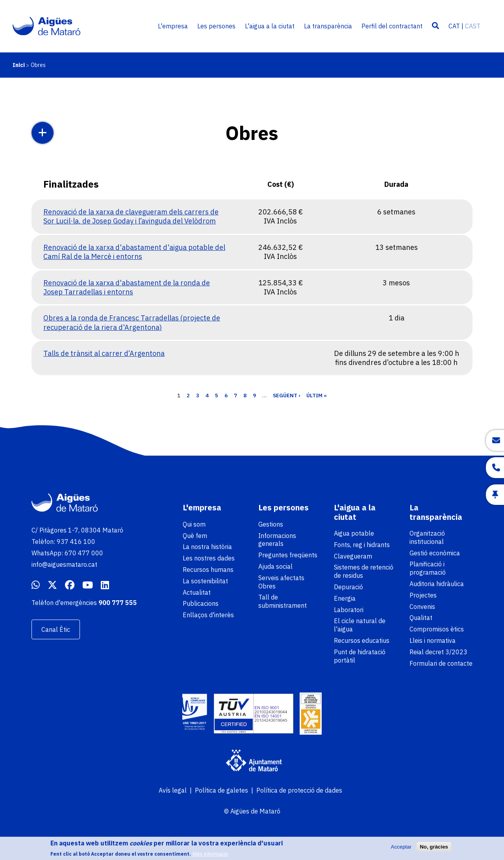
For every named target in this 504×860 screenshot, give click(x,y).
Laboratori (349, 610)
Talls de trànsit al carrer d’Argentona (104, 353)
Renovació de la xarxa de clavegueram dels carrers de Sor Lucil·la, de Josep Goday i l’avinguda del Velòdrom (131, 216)
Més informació (210, 856)
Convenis (422, 607)
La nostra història (207, 547)
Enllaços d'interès (208, 615)
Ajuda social (275, 566)
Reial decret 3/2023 (438, 652)
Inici (19, 65)
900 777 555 (118, 603)
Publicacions (201, 603)
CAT (454, 26)
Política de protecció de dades (299, 790)
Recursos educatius (362, 640)
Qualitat (421, 618)
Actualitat (197, 592)
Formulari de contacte (441, 663)
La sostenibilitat (205, 581)
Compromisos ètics (437, 629)
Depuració (348, 587)
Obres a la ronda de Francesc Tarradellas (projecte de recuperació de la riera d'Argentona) (132, 322)
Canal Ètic (56, 629)
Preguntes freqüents (288, 555)
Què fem (195, 536)
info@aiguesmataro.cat (64, 564)
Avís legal (173, 790)
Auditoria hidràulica (437, 584)
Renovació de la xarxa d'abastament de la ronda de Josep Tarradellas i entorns (127, 287)
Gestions (271, 524)
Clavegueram (353, 556)
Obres (267, 586)
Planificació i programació (428, 568)
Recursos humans (208, 570)
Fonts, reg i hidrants (362, 545)
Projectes (423, 595)
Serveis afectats (281, 578)
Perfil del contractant (392, 26)
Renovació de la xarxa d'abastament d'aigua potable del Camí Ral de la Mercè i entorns (134, 252)
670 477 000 (84, 553)
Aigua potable (354, 533)
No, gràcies (434, 849)
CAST (473, 26)
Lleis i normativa (433, 640)
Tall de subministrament (283, 601)
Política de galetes (221, 790)
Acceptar (401, 849)
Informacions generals (277, 540)
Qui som (194, 524)
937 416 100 (76, 542)
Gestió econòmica (435, 553)
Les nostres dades (209, 558)
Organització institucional (427, 537)
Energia (345, 598)
